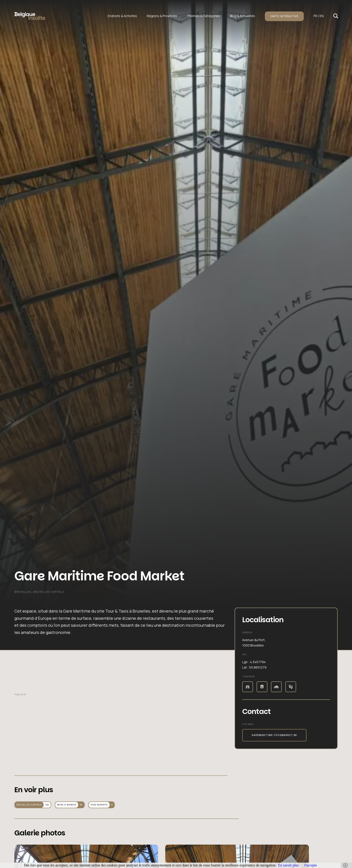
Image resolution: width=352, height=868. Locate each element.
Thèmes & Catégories (203, 16)
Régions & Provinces (162, 16)
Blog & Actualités (242, 16)
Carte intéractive (284, 16)
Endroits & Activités (122, 16)
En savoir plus (288, 865)
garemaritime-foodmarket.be (274, 735)
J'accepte (310, 865)
